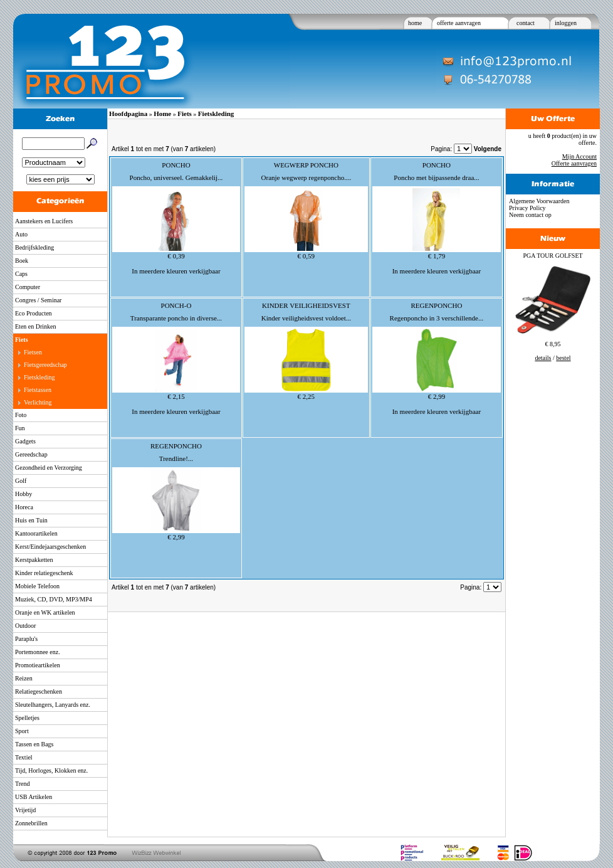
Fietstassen (38, 390)
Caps (21, 274)
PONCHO (176, 165)
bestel (563, 358)
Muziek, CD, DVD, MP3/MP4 (54, 599)
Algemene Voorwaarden (539, 201)
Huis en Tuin (31, 520)
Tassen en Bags (34, 744)
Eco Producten (34, 313)
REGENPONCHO (436, 305)
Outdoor (25, 626)
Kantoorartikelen (36, 533)
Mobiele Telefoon (37, 586)
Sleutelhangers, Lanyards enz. (53, 705)
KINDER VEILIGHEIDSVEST (306, 305)
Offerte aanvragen (574, 163)
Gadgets (25, 441)
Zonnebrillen (31, 823)
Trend (23, 784)
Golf (21, 481)
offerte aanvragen (459, 23)
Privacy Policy (527, 208)
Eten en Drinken (36, 326)
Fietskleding (39, 377)
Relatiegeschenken (39, 691)
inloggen (566, 23)
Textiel (24, 757)
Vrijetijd (25, 810)
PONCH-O (176, 305)
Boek (22, 261)
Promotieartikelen (38, 665)
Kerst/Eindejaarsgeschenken (50, 547)
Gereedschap (31, 454)
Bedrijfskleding (34, 247)
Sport (22, 731)
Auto (21, 234)
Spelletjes (27, 718)
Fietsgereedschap (45, 365)
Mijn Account (579, 156)
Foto (21, 415)
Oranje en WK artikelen (45, 612)
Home (162, 114)
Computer (28, 287)
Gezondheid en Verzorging (49, 468)
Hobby (24, 494)
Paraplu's (26, 639)
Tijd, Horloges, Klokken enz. (51, 770)
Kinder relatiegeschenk (44, 573)
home (415, 23)
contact (526, 23)
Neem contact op (530, 215)
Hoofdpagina (128, 114)
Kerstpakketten (34, 560)
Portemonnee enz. (38, 652)
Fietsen (33, 352)
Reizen (24, 678)
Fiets (22, 340)
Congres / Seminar (38, 300)
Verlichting (38, 402)
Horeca (24, 507)
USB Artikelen (34, 797)
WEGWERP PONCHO (306, 165)
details (543, 358)
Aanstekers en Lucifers (44, 221)
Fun (20, 428)
